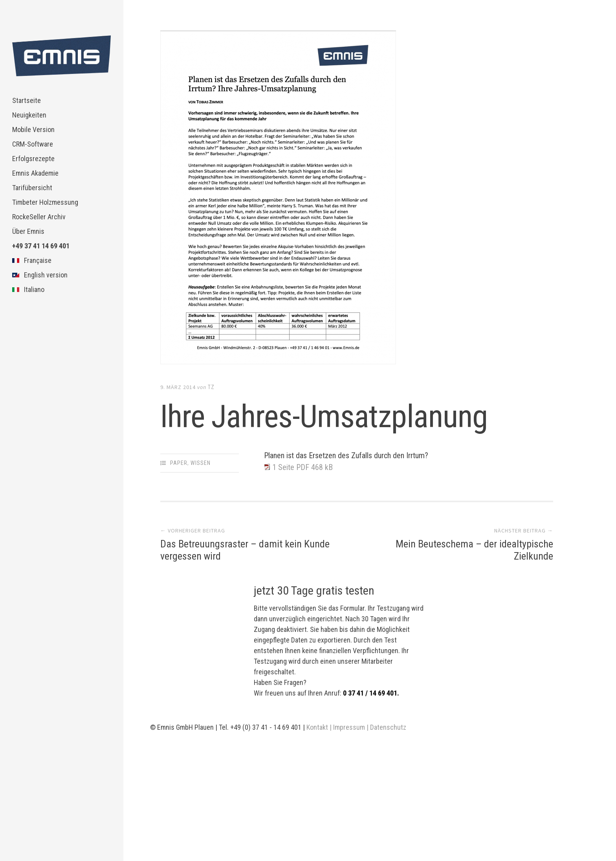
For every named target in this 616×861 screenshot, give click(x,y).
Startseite (27, 100)
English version (40, 275)
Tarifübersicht (32, 188)
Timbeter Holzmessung (45, 202)
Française (32, 260)
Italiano (28, 289)
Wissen (201, 463)
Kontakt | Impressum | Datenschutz (356, 727)
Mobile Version (33, 129)
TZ (211, 387)
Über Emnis (28, 231)
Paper (179, 463)
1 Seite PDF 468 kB (302, 467)
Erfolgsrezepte (33, 159)
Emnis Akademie (35, 173)
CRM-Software (33, 144)
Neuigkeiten (29, 115)
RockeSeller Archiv (39, 217)
